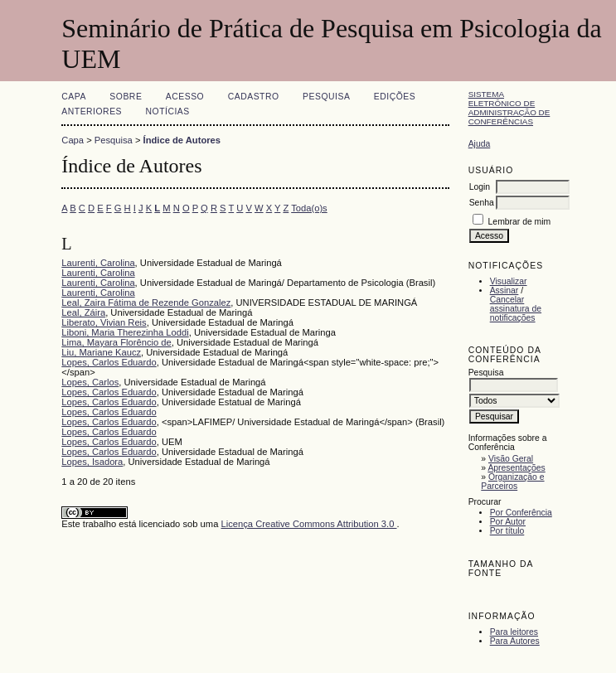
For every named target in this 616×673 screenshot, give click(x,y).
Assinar (504, 291)
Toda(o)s (309, 208)
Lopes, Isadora (92, 462)
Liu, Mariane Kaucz (101, 352)
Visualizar (509, 281)
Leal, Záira (83, 312)
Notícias (168, 111)
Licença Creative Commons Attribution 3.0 (308, 524)
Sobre (126, 97)
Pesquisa (326, 97)
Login (480, 187)
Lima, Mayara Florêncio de (116, 342)
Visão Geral (511, 459)
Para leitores (514, 632)
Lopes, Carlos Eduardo (109, 362)
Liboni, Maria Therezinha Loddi (125, 332)
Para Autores (515, 641)
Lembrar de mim (520, 222)
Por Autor (508, 522)
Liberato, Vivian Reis (104, 322)
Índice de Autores (182, 140)
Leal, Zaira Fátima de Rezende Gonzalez (146, 303)
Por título (507, 531)
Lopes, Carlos (90, 382)
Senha (482, 203)
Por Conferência (521, 513)
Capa (74, 97)
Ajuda (480, 144)
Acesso (185, 97)
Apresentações (516, 468)
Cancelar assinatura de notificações (516, 309)
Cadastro (254, 97)
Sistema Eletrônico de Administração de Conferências (509, 108)
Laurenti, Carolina (98, 263)
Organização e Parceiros (512, 482)
